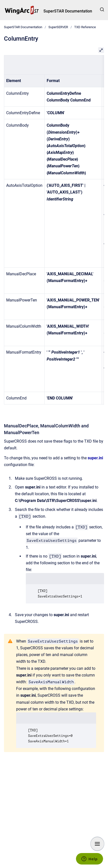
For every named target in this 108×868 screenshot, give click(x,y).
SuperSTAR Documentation (68, 11)
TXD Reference (85, 27)
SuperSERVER (58, 27)
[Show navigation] (97, 844)
